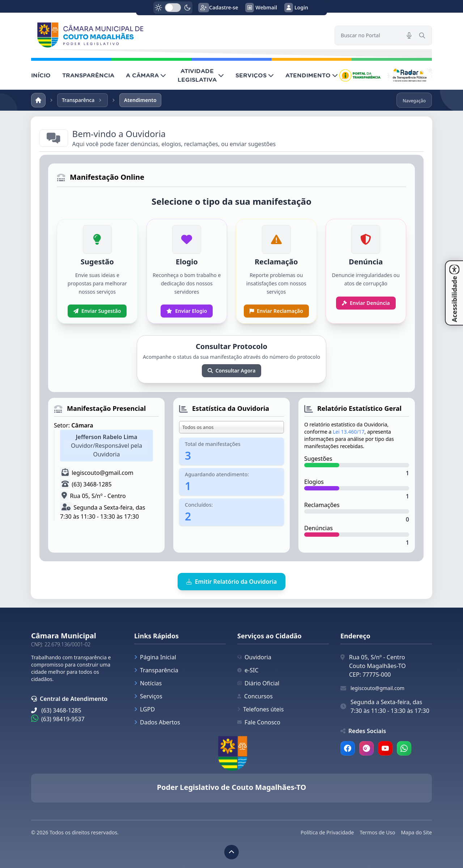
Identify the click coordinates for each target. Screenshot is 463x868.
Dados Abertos (157, 722)
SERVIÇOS (255, 75)
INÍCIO (41, 75)
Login (296, 8)
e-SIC (248, 670)
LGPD (145, 709)
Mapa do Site (416, 832)
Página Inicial (155, 657)
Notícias (148, 683)
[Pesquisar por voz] (409, 35)
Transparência (156, 670)
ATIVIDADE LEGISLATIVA (201, 75)
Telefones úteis (260, 709)
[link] (179, 35)
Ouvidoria (254, 657)
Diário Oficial (258, 683)
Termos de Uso (377, 832)
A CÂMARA (146, 75)
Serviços (148, 696)
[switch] (173, 8)
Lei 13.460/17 (349, 432)
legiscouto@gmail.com (377, 688)
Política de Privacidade (327, 832)
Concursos (255, 696)
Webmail (261, 8)
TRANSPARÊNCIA (88, 75)
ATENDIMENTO (312, 75)
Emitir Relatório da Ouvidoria (232, 582)
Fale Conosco (259, 722)
